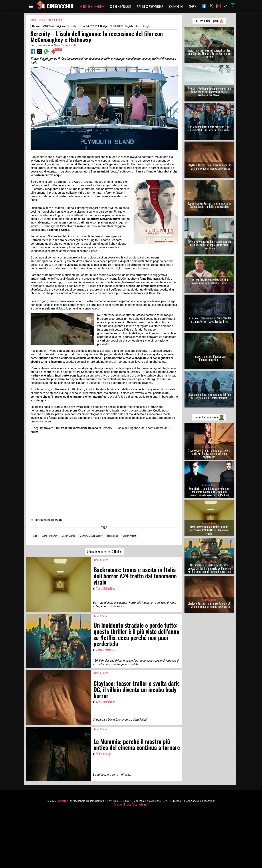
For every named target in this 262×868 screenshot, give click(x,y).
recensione (113, 536)
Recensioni (176, 6)
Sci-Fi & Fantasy (121, 6)
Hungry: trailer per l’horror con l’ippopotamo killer (209, 358)
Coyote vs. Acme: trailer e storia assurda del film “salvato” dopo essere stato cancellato (209, 245)
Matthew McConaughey (91, 536)
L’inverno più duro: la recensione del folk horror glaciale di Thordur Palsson (209, 396)
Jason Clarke (69, 536)
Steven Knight (129, 536)
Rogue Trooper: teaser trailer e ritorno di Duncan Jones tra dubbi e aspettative (209, 205)
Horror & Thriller (92, 6)
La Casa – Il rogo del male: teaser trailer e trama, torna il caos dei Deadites (209, 320)
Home (33, 20)
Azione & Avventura (150, 6)
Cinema (42, 20)
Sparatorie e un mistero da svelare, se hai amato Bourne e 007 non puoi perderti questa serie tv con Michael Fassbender (209, 493)
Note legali (144, 804)
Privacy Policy (131, 804)
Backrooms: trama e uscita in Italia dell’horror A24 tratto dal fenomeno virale (209, 530)
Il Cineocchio (62, 801)
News (192, 6)
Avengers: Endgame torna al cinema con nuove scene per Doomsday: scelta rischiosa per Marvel (209, 92)
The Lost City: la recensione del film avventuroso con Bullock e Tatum (209, 281)
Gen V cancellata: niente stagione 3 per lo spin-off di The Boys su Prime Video (209, 128)
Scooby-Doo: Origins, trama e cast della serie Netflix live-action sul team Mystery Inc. (209, 454)
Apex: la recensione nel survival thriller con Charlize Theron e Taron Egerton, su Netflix (209, 54)
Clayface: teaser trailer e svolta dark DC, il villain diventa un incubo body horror (209, 167)
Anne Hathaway (50, 536)
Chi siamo (118, 804)
